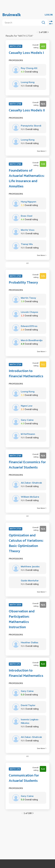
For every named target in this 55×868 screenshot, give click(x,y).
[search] (22, 23)
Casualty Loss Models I (26, 53)
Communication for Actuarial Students (24, 778)
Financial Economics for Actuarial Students (27, 465)
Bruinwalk (12, 15)
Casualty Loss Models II (27, 111)
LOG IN (49, 15)
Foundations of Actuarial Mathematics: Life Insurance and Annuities (27, 179)
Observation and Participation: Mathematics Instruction (22, 619)
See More (42, 151)
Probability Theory (23, 283)
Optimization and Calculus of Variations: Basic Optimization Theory (26, 543)
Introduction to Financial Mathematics (26, 374)
